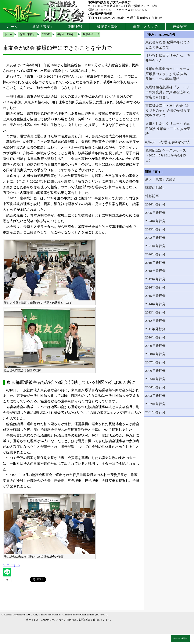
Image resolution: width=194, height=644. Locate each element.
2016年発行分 (155, 287)
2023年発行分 (155, 229)
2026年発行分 (155, 204)
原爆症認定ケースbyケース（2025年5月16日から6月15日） (166, 155)
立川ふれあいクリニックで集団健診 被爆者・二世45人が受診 (168, 129)
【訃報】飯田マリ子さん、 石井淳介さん (168, 58)
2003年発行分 (155, 396)
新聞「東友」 (43, 27)
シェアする (11, 565)
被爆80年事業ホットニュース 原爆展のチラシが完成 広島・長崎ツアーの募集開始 (168, 74)
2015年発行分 (155, 296)
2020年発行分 (155, 254)
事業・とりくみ (146, 27)
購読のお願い (156, 188)
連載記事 (152, 196)
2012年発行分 (155, 321)
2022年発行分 (155, 238)
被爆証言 (180, 27)
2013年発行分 (155, 312)
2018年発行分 (155, 271)
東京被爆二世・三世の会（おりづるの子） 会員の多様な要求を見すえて (168, 111)
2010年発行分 (155, 337)
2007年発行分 (155, 362)
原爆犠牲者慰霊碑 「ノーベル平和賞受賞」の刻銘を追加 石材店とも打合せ (168, 92)
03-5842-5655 (104, 10)
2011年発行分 (155, 329)
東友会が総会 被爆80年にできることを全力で (168, 45)
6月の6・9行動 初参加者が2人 (168, 142)
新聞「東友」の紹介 (161, 179)
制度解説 (75, 27)
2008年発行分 (155, 354)
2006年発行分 (155, 371)
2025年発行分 (155, 213)
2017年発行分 (155, 279)
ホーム (12, 27)
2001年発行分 (155, 412)
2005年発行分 (155, 379)
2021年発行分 (155, 246)
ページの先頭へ (180, 638)
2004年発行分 (155, 387)
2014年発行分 (155, 304)
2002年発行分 (155, 404)
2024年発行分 (155, 221)
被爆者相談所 (108, 27)
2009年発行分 (155, 346)
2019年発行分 (155, 263)
